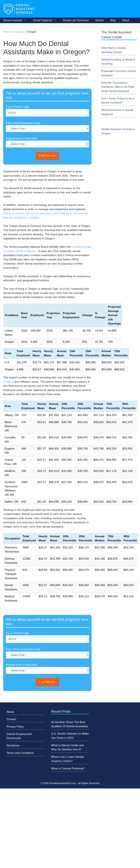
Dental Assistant (17, 20)
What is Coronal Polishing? (68, 769)
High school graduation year (23, 123)
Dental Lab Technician (76, 20)
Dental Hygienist (46, 20)
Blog (113, 20)
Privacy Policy (15, 727)
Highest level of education (22, 138)
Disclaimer (13, 746)
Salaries (19, 32)
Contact (11, 719)
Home (7, 32)
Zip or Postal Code (17, 107)
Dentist (100, 20)
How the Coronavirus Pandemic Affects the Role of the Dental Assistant (118, 87)
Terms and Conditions (20, 753)
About (126, 20)
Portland (8, 382)
